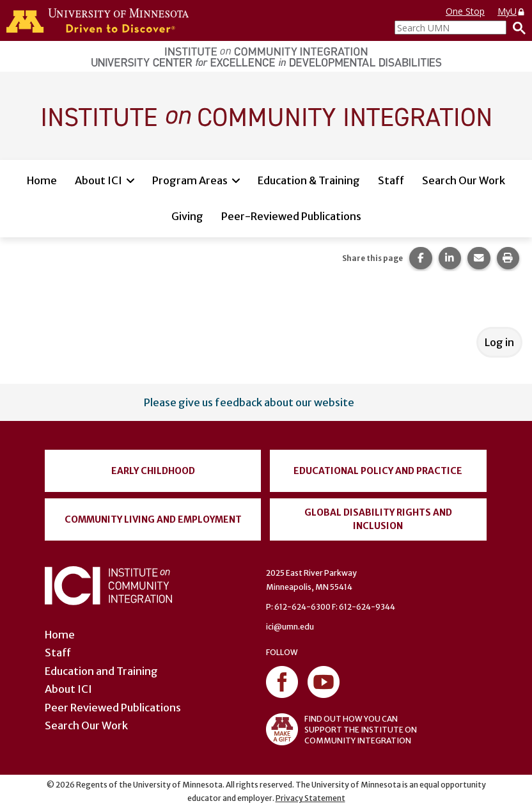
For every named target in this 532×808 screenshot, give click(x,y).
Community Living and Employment (153, 519)
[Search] (516, 28)
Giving (187, 216)
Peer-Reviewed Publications (291, 216)
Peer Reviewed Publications (113, 708)
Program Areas (190, 180)
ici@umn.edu (290, 627)
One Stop (465, 11)
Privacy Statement (310, 798)
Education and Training (101, 671)
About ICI (98, 180)
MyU (512, 11)
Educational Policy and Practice (378, 471)
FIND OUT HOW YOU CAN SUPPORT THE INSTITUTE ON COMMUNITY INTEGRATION (341, 729)
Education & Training (309, 180)
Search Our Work (464, 180)
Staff (391, 180)
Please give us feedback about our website (249, 402)
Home (42, 180)
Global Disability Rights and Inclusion (378, 519)
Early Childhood (153, 471)
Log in (499, 342)
